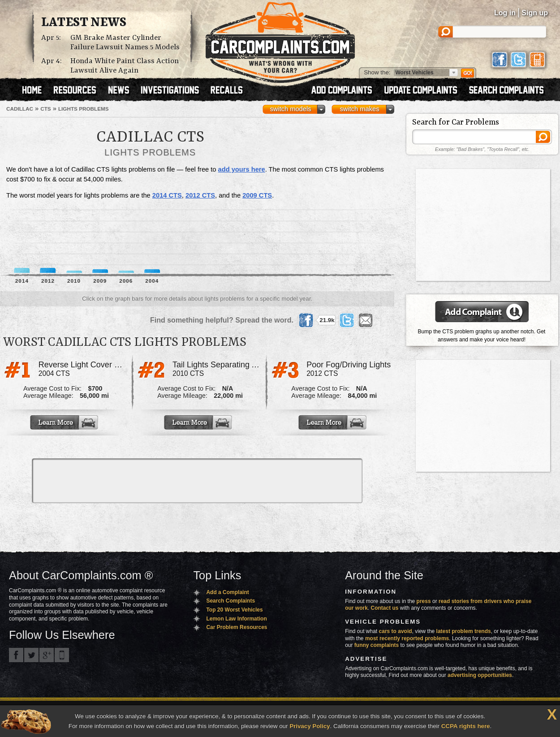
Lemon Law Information (236, 619)
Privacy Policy (310, 726)
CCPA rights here (466, 726)
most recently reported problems (407, 638)
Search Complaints (230, 601)
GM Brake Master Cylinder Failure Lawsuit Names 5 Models (125, 43)
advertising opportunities (480, 675)
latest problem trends (464, 631)
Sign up (535, 13)
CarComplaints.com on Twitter (31, 655)
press (424, 601)
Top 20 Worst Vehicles (234, 610)
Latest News (84, 23)
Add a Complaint (227, 592)
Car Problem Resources (237, 627)
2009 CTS (257, 195)
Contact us (385, 608)
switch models (290, 109)
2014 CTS (167, 195)
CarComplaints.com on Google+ (47, 655)
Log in (505, 13)
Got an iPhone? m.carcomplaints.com (62, 655)
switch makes (360, 109)
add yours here (242, 169)
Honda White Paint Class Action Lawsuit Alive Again (125, 66)
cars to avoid (396, 631)
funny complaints (377, 645)
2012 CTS (200, 195)
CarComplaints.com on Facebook (16, 655)
